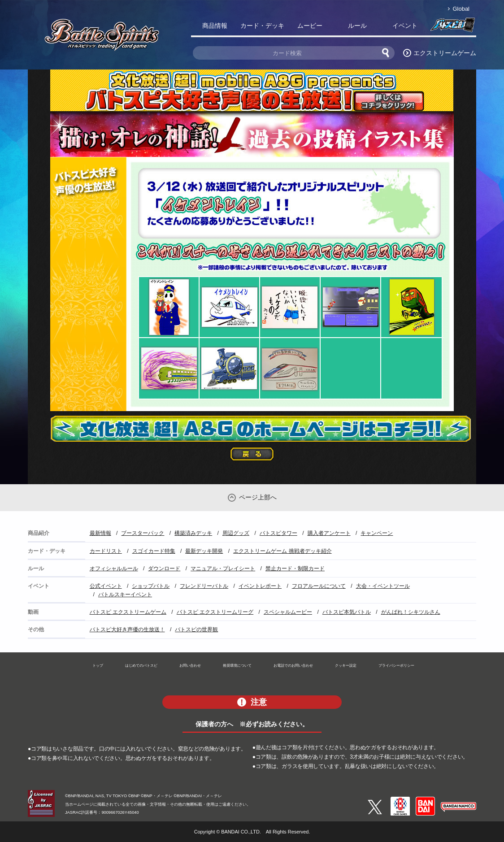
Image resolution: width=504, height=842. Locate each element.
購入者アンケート (329, 533)
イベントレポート (260, 586)
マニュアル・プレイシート (223, 569)
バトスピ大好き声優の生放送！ (127, 629)
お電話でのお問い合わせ (293, 665)
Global (461, 9)
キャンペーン (377, 533)
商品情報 (215, 26)
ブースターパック (143, 533)
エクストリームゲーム (445, 53)
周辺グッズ (236, 533)
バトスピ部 (452, 27)
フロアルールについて (319, 586)
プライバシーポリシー (396, 665)
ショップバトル (151, 586)
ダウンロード (164, 569)
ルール (357, 26)
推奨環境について (237, 665)
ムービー (310, 26)
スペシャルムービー (288, 612)
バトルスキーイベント (125, 595)
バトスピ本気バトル (347, 612)
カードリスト (106, 551)
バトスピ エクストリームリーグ (215, 612)
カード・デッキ (262, 26)
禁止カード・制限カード (295, 569)
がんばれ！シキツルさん (411, 612)
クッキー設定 (346, 665)
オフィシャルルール (114, 569)
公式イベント (106, 586)
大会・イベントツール (383, 586)
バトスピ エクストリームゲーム (128, 612)
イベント (405, 26)
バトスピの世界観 (196, 629)
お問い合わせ (190, 665)
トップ (98, 665)
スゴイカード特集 (154, 551)
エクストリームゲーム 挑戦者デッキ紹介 (282, 551)
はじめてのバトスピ (141, 665)
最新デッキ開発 (204, 551)
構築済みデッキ (193, 533)
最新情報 (100, 533)
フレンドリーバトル (204, 586)
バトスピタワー (278, 533)
